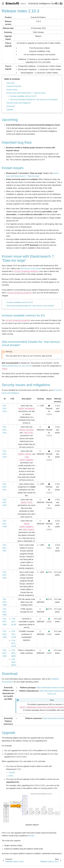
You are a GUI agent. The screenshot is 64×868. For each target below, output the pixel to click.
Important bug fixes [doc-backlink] (17, 142)
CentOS (12, 773)
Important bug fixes (14, 86)
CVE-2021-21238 (14, 634)
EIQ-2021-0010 (5, 502)
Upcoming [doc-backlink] (10, 120)
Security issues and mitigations (19, 103)
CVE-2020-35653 (14, 653)
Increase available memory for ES (23, 96)
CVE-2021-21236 (14, 622)
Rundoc (31, 836)
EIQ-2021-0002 (5, 653)
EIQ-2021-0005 (5, 612)
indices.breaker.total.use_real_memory (17, 366)
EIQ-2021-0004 (5, 622)
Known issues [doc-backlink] (13, 168)
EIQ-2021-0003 (5, 634)
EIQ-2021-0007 (5, 548)
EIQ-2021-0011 (5, 487)
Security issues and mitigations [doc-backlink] (26, 385)
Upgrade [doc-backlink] (9, 733)
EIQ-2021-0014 (5, 409)
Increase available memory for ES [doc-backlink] (23, 315)
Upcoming (10, 83)
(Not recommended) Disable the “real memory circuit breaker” (34, 100)
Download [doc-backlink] (10, 674)
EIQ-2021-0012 (5, 454)
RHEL (11, 776)
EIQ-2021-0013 (5, 430)
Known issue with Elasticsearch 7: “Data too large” (26, 93)
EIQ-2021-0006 (5, 602)
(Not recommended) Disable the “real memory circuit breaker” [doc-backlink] (31, 343)
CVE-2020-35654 (14, 662)
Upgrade (10, 109)
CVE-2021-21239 (14, 643)
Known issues (12, 90)
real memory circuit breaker (31, 269)
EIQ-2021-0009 (5, 524)
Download (10, 106)
